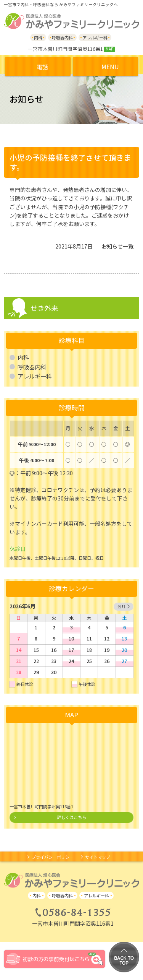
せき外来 (44, 308)
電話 (42, 67)
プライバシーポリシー (53, 857)
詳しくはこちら (71, 817)
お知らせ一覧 (117, 246)
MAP (109, 49)
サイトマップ (98, 857)
